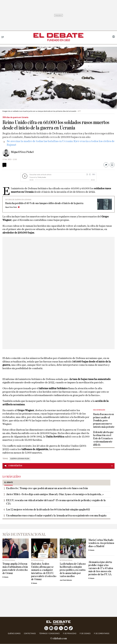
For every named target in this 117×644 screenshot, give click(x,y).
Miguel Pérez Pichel (22, 152)
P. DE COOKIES (85, 633)
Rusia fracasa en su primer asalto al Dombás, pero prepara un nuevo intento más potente (104, 421)
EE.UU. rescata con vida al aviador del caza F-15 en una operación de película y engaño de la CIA (56, 502)
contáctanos (30, 633)
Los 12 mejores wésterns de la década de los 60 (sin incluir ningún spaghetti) (48, 510)
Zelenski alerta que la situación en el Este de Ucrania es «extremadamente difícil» (103, 439)
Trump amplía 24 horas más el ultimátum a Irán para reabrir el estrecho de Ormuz (15, 568)
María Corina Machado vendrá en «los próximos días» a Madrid (101, 543)
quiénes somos (14, 633)
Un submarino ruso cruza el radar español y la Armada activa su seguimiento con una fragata (56, 516)
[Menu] (3, 37)
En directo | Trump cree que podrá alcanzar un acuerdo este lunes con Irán (47, 488)
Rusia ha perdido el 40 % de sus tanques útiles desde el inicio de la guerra (44, 203)
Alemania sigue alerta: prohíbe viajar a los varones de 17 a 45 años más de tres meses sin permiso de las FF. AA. (101, 568)
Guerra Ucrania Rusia (20, 459)
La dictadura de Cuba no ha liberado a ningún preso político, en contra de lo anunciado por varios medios (73, 570)
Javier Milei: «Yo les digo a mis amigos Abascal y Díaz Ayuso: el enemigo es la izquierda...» (55, 494)
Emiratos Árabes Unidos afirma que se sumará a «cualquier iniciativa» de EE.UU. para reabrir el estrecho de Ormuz (44, 572)
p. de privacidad (70, 633)
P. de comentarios (102, 633)
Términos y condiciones (49, 633)
